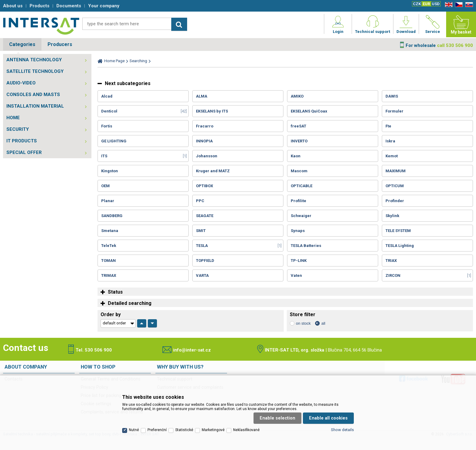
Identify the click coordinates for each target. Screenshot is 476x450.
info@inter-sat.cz (192, 350)
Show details (342, 430)
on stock (303, 323)
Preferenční (157, 430)
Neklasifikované (246, 430)
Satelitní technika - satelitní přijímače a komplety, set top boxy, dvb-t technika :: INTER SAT (41, 26)
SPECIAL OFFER (24, 152)
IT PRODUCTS (22, 141)
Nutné (134, 430)
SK (468, 5)
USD (436, 4)
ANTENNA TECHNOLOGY (34, 60)
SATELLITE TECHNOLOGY (35, 71)
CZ (458, 5)
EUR (426, 4)
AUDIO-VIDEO (21, 83)
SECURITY (18, 129)
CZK (417, 4)
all (323, 323)
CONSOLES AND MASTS (33, 95)
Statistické (184, 430)
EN (448, 5)
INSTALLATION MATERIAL (35, 106)
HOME (13, 118)
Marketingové (213, 430)
